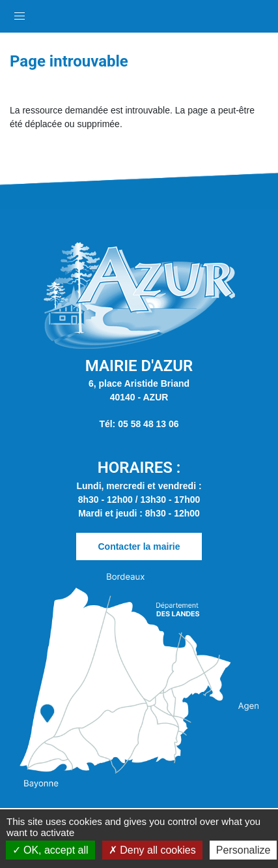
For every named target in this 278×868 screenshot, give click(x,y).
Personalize (243, 850)
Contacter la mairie (139, 546)
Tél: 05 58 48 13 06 (139, 424)
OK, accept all (50, 850)
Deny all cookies (152, 850)
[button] (20, 13)
